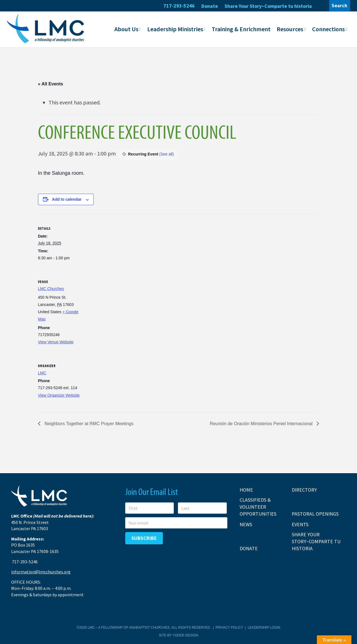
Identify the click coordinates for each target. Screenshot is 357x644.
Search (339, 5)
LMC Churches (51, 288)
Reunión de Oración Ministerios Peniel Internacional (262, 423)
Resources (290, 29)
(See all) (167, 154)
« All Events (50, 84)
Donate (210, 6)
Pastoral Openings (315, 513)
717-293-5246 (179, 6)
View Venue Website (56, 342)
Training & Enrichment (241, 29)
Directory (304, 489)
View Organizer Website (59, 395)
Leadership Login (264, 628)
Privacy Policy (229, 628)
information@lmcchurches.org (41, 572)
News (246, 524)
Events (300, 524)
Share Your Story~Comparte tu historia (268, 6)
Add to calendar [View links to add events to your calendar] (67, 199)
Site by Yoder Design (179, 635)
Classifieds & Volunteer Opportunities (258, 507)
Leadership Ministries (175, 29)
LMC (42, 373)
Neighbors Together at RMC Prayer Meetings (88, 423)
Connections (328, 29)
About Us (126, 29)
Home (246, 489)
